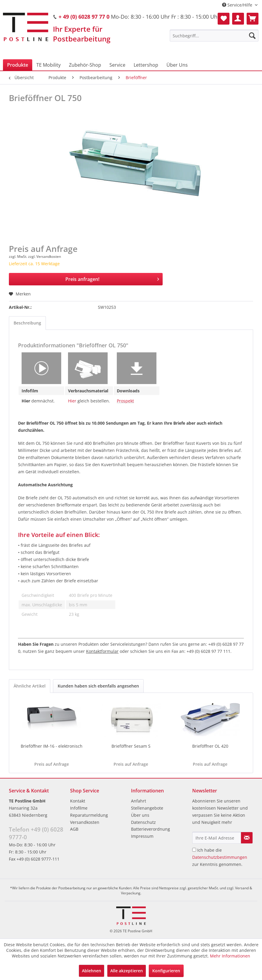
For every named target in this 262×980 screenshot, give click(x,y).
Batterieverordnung (151, 829)
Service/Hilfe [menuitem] (238, 5)
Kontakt (78, 801)
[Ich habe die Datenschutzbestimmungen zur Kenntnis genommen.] (194, 850)
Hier (72, 401)
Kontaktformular (102, 651)
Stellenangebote (147, 808)
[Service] (117, 65)
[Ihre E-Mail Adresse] (217, 838)
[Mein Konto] (238, 19)
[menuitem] (214, 36)
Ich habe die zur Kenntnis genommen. (220, 857)
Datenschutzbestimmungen (220, 857)
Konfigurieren (166, 971)
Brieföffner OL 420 (210, 746)
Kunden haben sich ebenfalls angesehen (98, 686)
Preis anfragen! (112, 278)
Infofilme (79, 808)
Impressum (142, 836)
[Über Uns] (177, 65)
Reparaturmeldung (89, 815)
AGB (74, 829)
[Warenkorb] (253, 19)
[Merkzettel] (224, 19)
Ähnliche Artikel (30, 686)
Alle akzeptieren (127, 971)
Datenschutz (143, 822)
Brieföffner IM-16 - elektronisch (52, 746)
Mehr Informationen (230, 956)
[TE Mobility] (48, 65)
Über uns (140, 815)
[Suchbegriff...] (214, 36)
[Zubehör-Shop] (85, 65)
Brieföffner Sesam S (131, 746)
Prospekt (125, 401)
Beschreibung (27, 323)
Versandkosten (85, 822)
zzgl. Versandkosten (45, 256)
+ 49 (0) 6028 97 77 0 (84, 17)
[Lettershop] (146, 65)
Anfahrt (139, 801)
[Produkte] (18, 65)
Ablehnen (92, 971)
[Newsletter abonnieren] (247, 838)
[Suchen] (252, 36)
